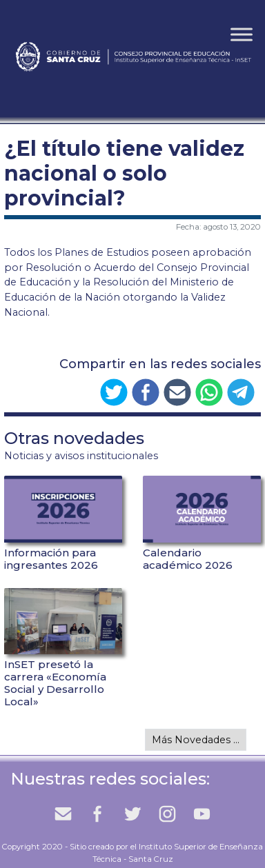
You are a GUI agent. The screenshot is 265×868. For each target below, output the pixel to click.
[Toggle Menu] (242, 34)
